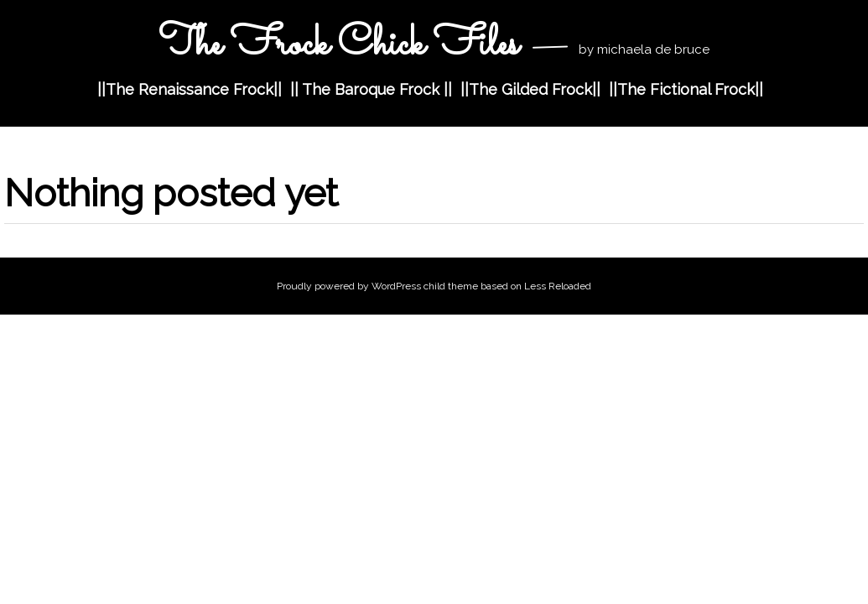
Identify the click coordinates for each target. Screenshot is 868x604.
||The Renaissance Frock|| (190, 89)
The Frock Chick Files (338, 45)
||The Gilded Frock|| (530, 89)
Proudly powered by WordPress (349, 286)
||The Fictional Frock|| (686, 89)
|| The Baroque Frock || (371, 89)
